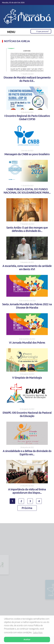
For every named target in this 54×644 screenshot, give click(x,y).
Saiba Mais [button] (38, 633)
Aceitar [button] (27, 639)
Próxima (27, 508)
